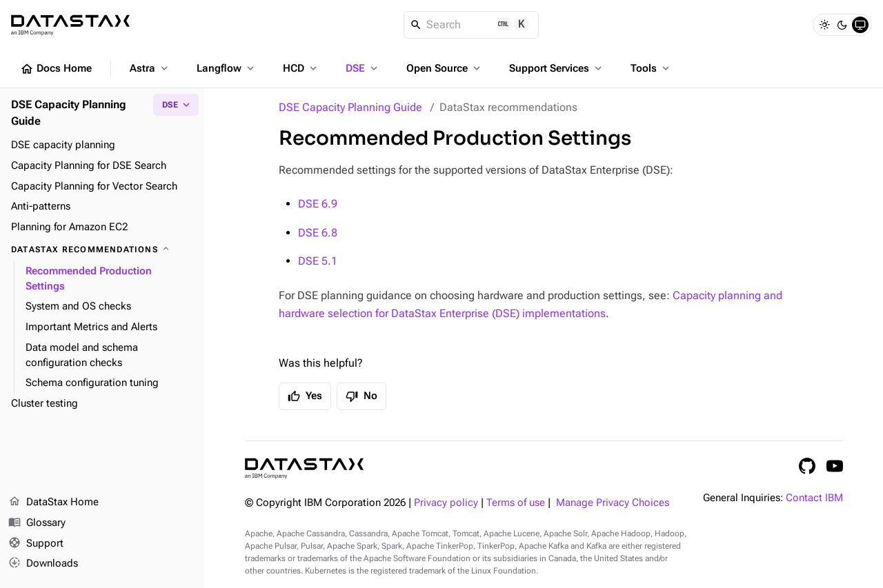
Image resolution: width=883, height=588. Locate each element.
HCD (301, 68)
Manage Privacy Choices (613, 503)
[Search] (472, 25)
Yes (305, 396)
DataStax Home (53, 503)
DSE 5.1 (318, 261)
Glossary (37, 523)
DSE (363, 68)
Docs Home (56, 69)
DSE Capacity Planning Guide (350, 107)
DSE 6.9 (318, 204)
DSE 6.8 (318, 233)
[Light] (824, 25)
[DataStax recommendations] (102, 250)
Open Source (445, 68)
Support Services (557, 68)
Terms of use (516, 503)
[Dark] (842, 25)
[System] (860, 25)
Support (36, 544)
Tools (651, 68)
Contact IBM (814, 498)
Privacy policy (446, 503)
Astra (150, 68)
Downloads (43, 564)
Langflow (227, 68)
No (361, 396)
